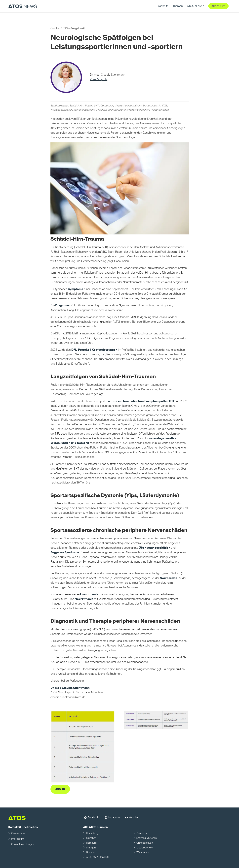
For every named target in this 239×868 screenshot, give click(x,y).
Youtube (133, 818)
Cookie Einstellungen (23, 844)
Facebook (93, 818)
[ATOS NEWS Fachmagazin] (23, 6)
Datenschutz (18, 834)
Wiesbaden (143, 852)
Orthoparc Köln (145, 843)
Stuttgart (91, 848)
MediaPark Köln (145, 848)
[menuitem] (163, 6)
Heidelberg (92, 833)
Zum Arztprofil (99, 80)
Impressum (18, 839)
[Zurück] (60, 789)
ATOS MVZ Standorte (98, 857)
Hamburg (91, 843)
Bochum (91, 852)
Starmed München (147, 838)
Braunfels (142, 833)
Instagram (114, 818)
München (91, 838)
